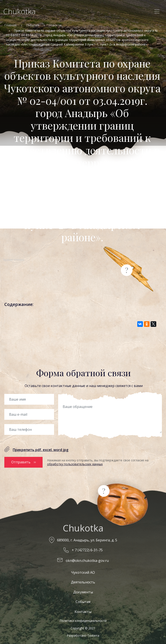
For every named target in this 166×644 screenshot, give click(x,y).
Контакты (83, 612)
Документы (83, 592)
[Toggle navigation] (157, 11)
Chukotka (19, 11)
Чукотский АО (83, 572)
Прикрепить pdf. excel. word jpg (41, 450)
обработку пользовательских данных (75, 464)
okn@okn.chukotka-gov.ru (87, 561)
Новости (55, 25)
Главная (10, 25)
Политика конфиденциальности (83, 621)
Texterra (93, 635)
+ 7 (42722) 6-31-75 (87, 550)
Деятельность (83, 582)
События (33, 25)
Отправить (21, 462)
